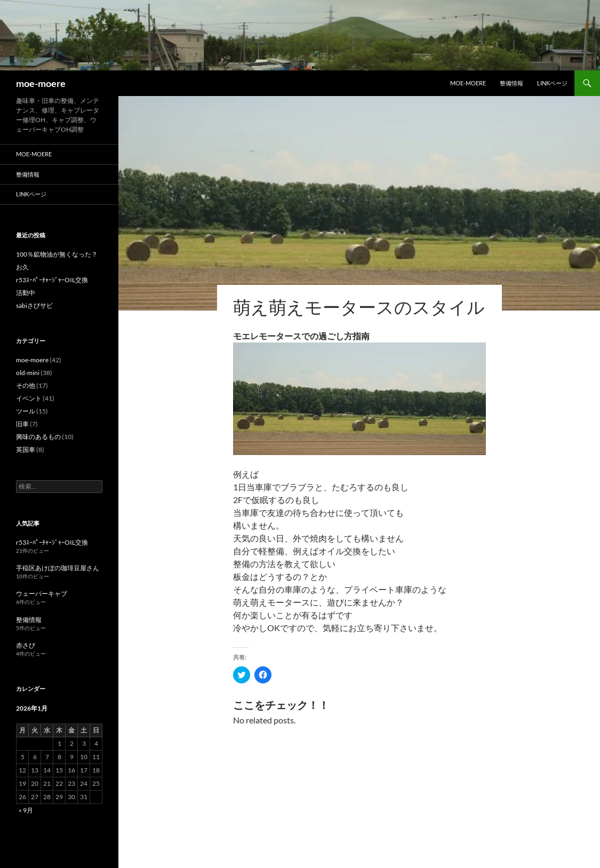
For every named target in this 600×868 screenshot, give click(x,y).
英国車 (26, 449)
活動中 (26, 293)
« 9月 (26, 810)
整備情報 (511, 83)
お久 (22, 267)
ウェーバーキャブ (42, 594)
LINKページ (552, 83)
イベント (29, 398)
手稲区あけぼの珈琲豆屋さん (58, 568)
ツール (26, 411)
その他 (26, 385)
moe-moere (41, 83)
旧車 (22, 424)
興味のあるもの (38, 437)
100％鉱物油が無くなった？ (57, 254)
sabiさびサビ (34, 305)
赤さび (26, 645)
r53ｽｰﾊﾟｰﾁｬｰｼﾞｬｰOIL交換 (52, 280)
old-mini (28, 373)
